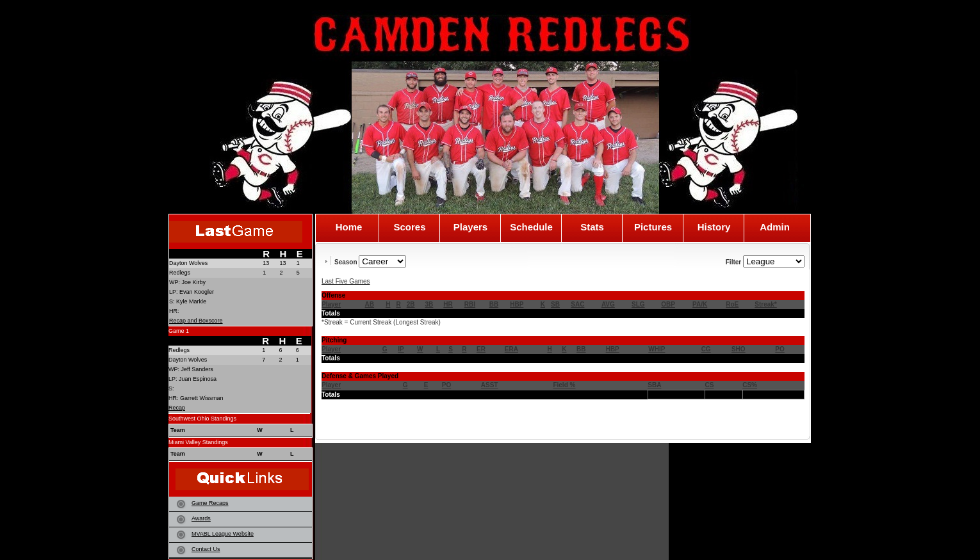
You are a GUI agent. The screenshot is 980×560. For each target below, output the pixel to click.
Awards (201, 518)
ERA (511, 349)
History (714, 227)
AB (370, 304)
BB (494, 304)
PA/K (700, 304)
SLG (638, 304)
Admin (775, 227)
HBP (517, 304)
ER (481, 349)
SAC (577, 304)
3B (429, 304)
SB (555, 304)
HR (448, 304)
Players (470, 227)
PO (780, 349)
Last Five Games (346, 281)
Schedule (531, 227)
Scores (409, 227)
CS (709, 385)
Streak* (765, 304)
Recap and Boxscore (196, 321)
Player (331, 304)
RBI (470, 304)
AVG (608, 304)
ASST (490, 385)
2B (411, 304)
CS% (750, 385)
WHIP (657, 349)
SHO (739, 349)
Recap (177, 408)
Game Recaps (210, 503)
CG (706, 349)
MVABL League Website (223, 534)
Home (349, 227)
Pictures (653, 227)
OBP (668, 304)
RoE (732, 304)
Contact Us (206, 549)
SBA (654, 385)
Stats (592, 227)
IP (401, 349)
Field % (564, 385)
